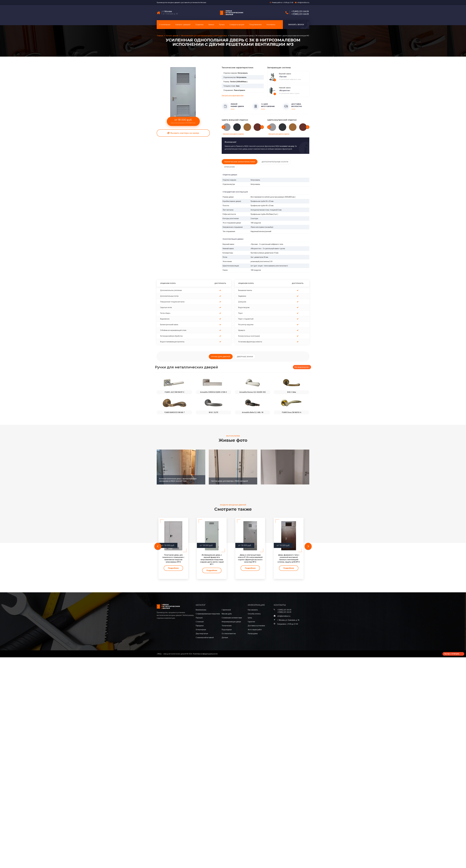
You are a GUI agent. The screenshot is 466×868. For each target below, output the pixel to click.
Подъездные (227, 630)
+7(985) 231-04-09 (300, 14)
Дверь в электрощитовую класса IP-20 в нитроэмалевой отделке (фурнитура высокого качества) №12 (250, 558)
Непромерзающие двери (231, 622)
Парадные (200, 626)
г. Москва (167, 11)
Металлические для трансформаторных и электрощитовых (204, 36)
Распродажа (253, 634)
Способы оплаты (254, 614)
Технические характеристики (240, 162)
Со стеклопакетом (229, 634)
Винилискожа (201, 610)
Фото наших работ (255, 630)
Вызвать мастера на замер (183, 133)
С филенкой (226, 610)
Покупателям (255, 25)
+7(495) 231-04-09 (300, 11)
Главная (160, 36)
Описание (229, 167)
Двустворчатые (202, 634)
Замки (211, 25)
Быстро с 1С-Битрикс (452, 654)
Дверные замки (245, 357)
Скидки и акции (237, 25)
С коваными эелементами (232, 618)
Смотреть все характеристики (233, 95)
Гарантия (251, 622)
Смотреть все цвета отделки (233, 134)
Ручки (222, 25)
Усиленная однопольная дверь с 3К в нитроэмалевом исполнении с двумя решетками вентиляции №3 (269, 36)
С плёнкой (200, 622)
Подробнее (173, 568)
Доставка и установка (256, 626)
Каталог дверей (183, 25)
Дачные (225, 638)
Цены (250, 618)
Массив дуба (227, 614)
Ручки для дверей (221, 357)
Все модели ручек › (302, 367)
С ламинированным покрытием (208, 614)
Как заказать (253, 610)
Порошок (199, 618)
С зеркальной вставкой (205, 638)
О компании (165, 25)
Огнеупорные (201, 630)
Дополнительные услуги (275, 162)
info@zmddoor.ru (303, 3)
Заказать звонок (296, 25)
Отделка (199, 25)
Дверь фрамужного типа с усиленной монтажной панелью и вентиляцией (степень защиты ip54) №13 (289, 558)
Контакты (271, 25)
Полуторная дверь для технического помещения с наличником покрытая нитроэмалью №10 (173, 558)
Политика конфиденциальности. (205, 654)
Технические (227, 626)
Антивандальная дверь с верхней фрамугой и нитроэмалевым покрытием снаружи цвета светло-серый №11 (212, 560)
